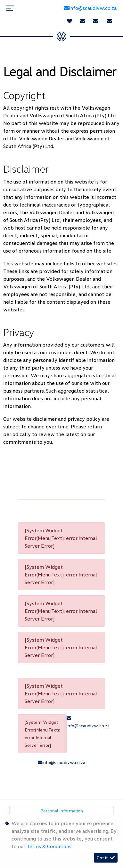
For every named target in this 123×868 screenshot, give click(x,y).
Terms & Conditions (49, 846)
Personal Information (62, 811)
